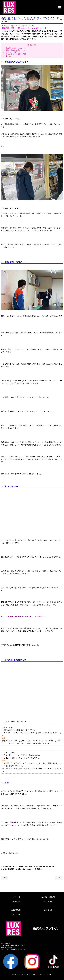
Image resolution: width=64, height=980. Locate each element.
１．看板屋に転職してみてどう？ (15, 48)
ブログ (15, 26)
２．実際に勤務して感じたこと (14, 50)
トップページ (16, 897)
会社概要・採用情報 (48, 897)
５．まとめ (6, 56)
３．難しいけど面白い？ (12, 52)
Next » (59, 878)
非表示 (34, 45)
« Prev (5, 878)
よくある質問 (16, 901)
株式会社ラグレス (25, 26)
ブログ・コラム (16, 914)
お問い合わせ (48, 910)
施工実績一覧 (48, 901)
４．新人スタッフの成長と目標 (14, 54)
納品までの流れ (16, 910)
